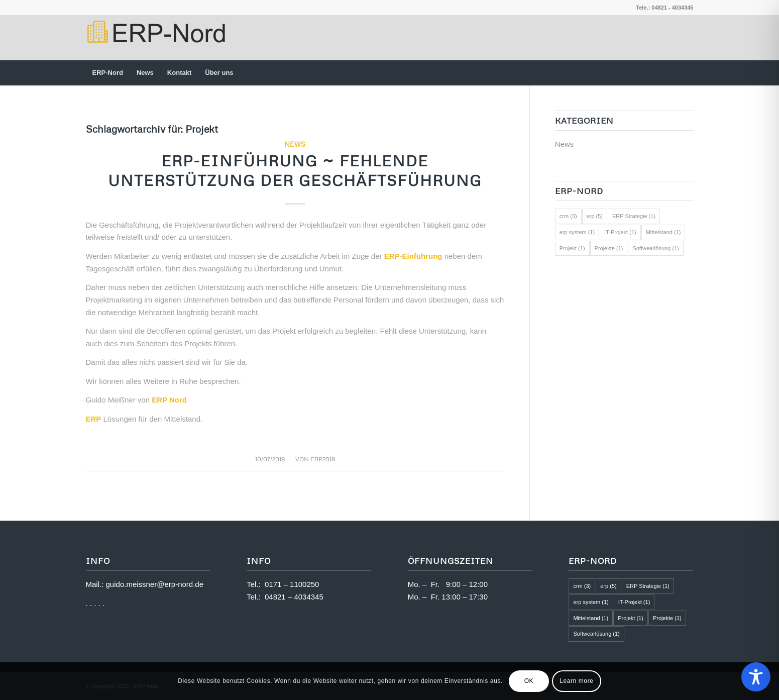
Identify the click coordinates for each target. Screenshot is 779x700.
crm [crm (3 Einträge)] (568, 216)
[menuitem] (108, 73)
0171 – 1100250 (292, 584)
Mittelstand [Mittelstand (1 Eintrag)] (663, 232)
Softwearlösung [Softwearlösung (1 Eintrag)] (655, 248)
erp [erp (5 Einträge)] (595, 216)
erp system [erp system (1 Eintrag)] (577, 232)
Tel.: (256, 584)
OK (529, 681)
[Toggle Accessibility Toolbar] (756, 677)
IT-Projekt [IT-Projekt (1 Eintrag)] (620, 232)
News (295, 144)
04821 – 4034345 (294, 597)
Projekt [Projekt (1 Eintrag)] (572, 248)
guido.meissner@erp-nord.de (155, 584)
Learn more (576, 681)
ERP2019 (323, 459)
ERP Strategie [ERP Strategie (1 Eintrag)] (634, 216)
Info (259, 561)
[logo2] (155, 38)
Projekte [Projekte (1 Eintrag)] (609, 248)
